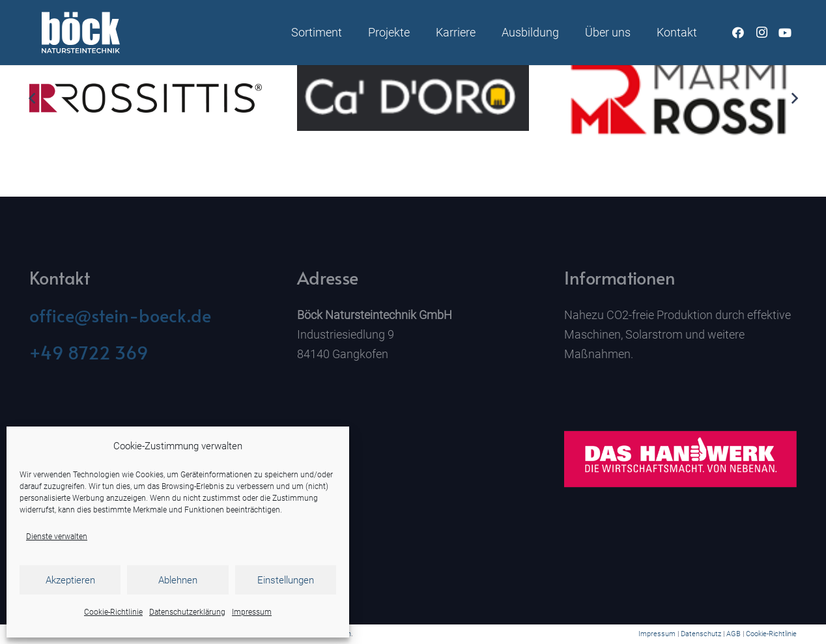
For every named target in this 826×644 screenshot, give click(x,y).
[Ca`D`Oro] (413, 98)
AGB (733, 634)
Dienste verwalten (57, 537)
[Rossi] (680, 99)
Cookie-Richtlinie (113, 612)
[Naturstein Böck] (80, 33)
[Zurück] (32, 98)
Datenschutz (701, 634)
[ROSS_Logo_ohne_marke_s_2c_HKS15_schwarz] (146, 99)
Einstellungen (286, 580)
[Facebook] (738, 33)
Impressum (252, 612)
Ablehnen (178, 580)
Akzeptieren (70, 580)
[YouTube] (785, 33)
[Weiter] (794, 98)
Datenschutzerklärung (187, 612)
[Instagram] (762, 33)
